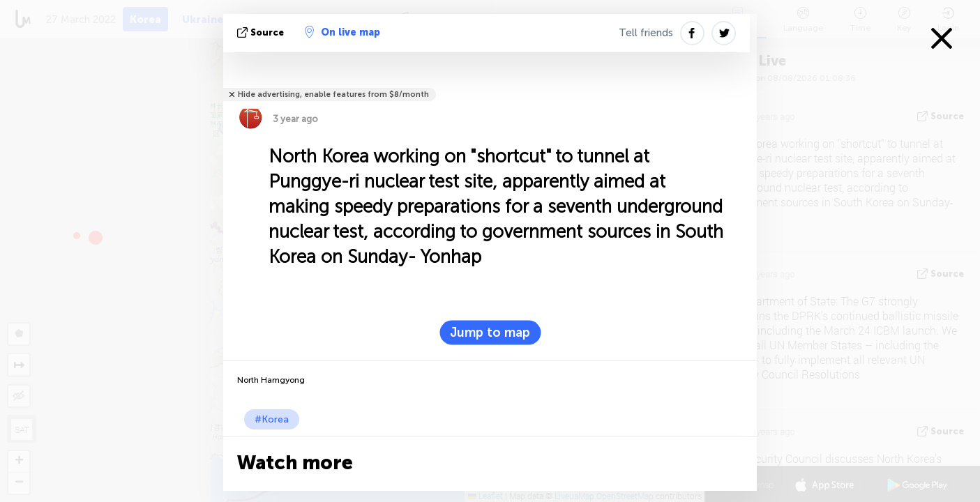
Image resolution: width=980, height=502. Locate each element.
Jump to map (490, 333)
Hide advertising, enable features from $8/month (333, 94)
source (262, 32)
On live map (342, 32)
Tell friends (646, 33)
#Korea (272, 419)
